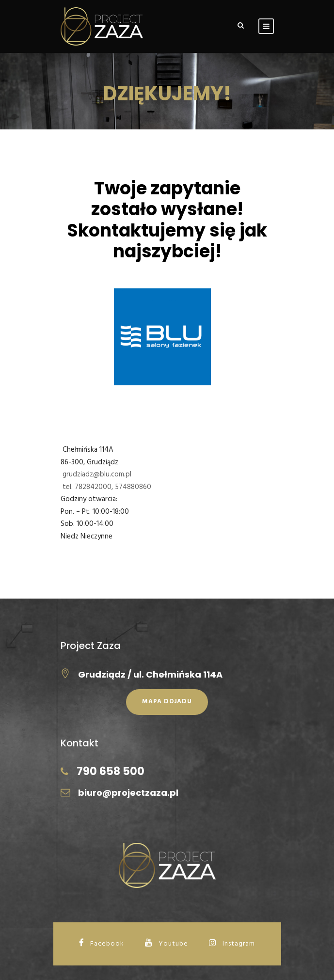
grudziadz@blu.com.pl (97, 474)
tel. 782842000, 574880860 (107, 487)
